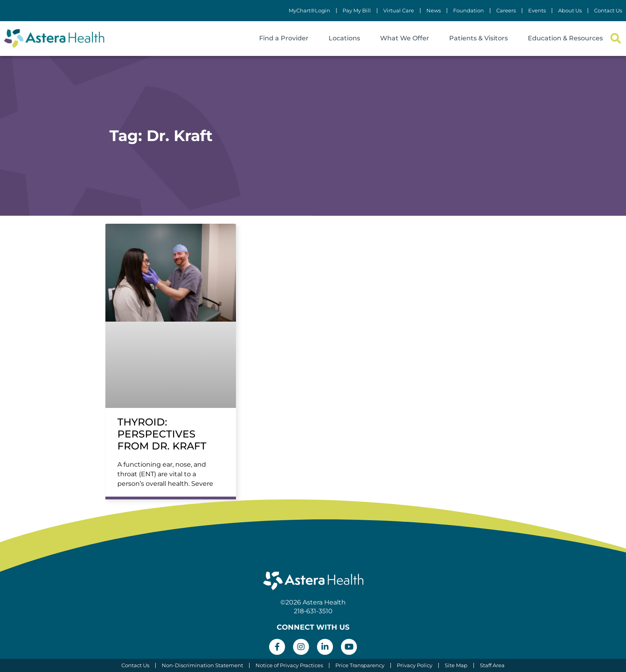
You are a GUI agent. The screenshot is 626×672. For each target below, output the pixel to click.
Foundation (469, 11)
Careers (506, 11)
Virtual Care (399, 11)
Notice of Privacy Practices (289, 665)
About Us (570, 11)
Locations (344, 38)
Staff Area (492, 665)
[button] (615, 39)
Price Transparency (360, 665)
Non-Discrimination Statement (202, 665)
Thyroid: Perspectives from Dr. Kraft (162, 434)
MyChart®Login (309, 11)
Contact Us (608, 11)
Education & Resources (565, 38)
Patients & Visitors (478, 38)
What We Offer (405, 38)
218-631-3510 (313, 611)
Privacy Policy (415, 665)
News (434, 11)
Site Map (456, 665)
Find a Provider (284, 38)
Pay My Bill (357, 11)
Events (537, 11)
